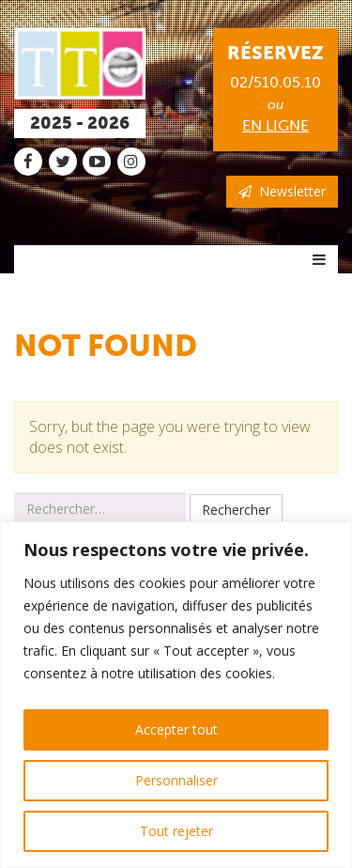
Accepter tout (176, 729)
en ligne (275, 125)
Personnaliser (176, 780)
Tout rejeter (176, 831)
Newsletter (282, 191)
